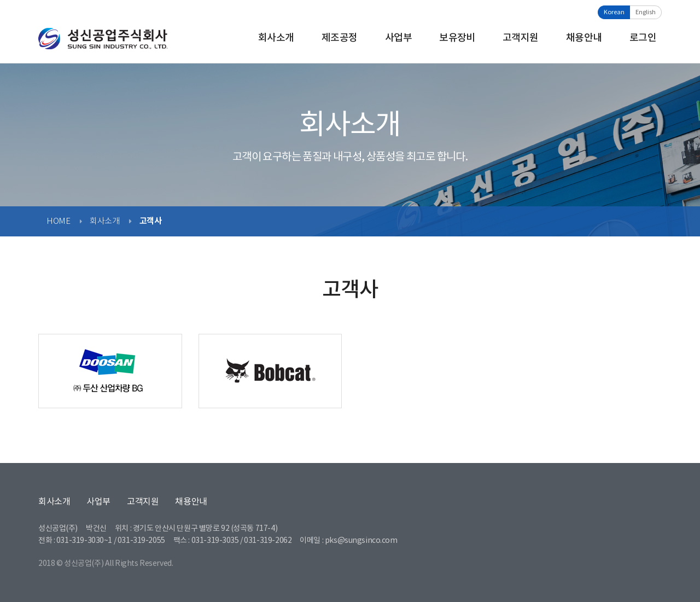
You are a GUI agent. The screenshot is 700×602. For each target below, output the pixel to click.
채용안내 (584, 38)
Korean (614, 12)
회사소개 (276, 38)
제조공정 (340, 38)
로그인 (643, 38)
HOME (58, 221)
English (646, 12)
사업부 (398, 38)
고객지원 (521, 38)
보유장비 (457, 38)
